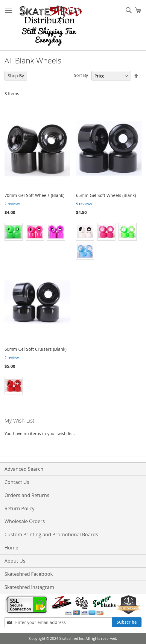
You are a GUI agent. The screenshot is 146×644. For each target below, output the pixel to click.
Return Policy (19, 508)
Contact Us (17, 482)
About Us (15, 561)
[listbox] (37, 233)
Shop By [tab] (16, 76)
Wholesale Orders (25, 521)
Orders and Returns (27, 495)
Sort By (81, 75)
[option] (14, 232)
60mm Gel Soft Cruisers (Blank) (35, 349)
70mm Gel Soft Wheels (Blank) (34, 195)
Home (11, 548)
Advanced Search (24, 469)
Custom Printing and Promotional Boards (51, 534)
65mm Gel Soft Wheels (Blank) (106, 195)
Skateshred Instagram (29, 587)
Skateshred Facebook (29, 574)
